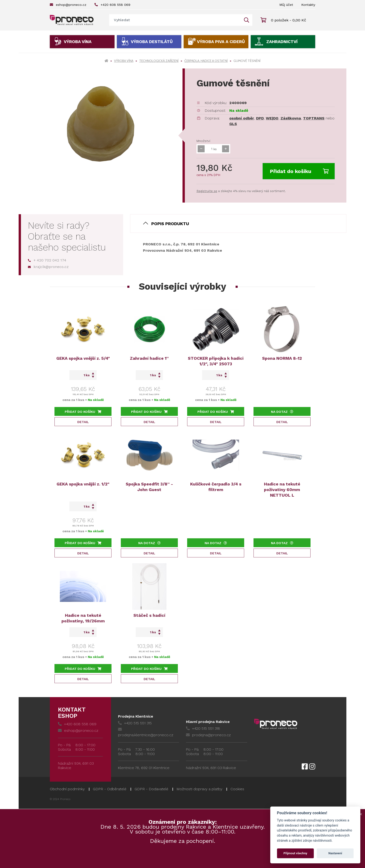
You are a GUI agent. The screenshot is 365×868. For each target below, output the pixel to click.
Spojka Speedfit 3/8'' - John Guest (149, 487)
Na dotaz (282, 412)
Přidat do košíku (299, 171)
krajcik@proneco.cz (48, 267)
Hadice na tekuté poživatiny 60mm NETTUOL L (282, 490)
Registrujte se (207, 191)
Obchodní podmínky (67, 789)
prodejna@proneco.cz (208, 735)
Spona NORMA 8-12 (282, 358)
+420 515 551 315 (135, 723)
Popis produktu (170, 224)
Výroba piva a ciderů (221, 42)
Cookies (237, 789)
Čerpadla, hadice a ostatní (206, 61)
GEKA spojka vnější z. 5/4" (83, 358)
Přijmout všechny (295, 853)
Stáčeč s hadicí (149, 615)
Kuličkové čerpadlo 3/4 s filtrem (216, 487)
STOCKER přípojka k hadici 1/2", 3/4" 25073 (216, 361)
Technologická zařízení (159, 61)
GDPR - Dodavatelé (151, 789)
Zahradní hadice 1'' (149, 358)
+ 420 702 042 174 (47, 260)
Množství (203, 141)
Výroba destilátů (152, 42)
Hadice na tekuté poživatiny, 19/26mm (83, 618)
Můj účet (286, 5)
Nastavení (335, 853)
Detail (83, 422)
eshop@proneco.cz (68, 5)
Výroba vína (78, 42)
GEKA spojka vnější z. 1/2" (83, 484)
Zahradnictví (282, 42)
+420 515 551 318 (203, 728)
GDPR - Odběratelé (110, 789)
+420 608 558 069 (112, 5)
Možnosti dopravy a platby (199, 789)
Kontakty (308, 5)
